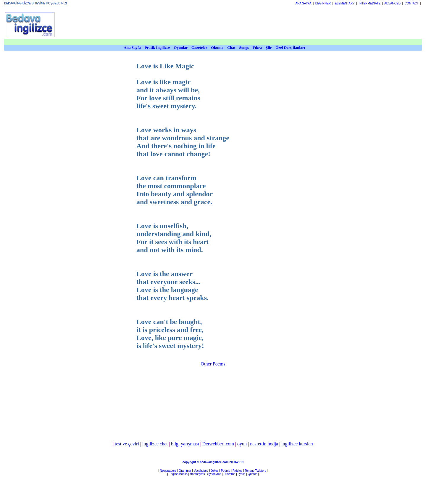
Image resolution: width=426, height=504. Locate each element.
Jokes (214, 471)
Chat (231, 47)
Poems (226, 471)
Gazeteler (200, 47)
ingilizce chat (155, 444)
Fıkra (257, 47)
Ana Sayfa (132, 47)
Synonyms (214, 474)
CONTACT (412, 3)
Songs (244, 47)
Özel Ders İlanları (290, 47)
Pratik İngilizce (157, 47)
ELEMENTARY (345, 3)
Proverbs (229, 474)
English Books (178, 474)
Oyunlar (181, 47)
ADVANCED (392, 3)
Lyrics (242, 474)
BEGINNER (323, 3)
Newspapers (168, 471)
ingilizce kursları (297, 444)
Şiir (269, 47)
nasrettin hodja (264, 444)
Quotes (252, 474)
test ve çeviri (127, 444)
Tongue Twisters (255, 471)
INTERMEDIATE (369, 3)
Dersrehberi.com (218, 444)
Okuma (218, 47)
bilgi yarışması (185, 444)
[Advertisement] (203, 25)
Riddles (237, 471)
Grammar (185, 471)
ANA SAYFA (303, 3)
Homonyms (197, 474)
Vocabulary (201, 471)
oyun (242, 444)
